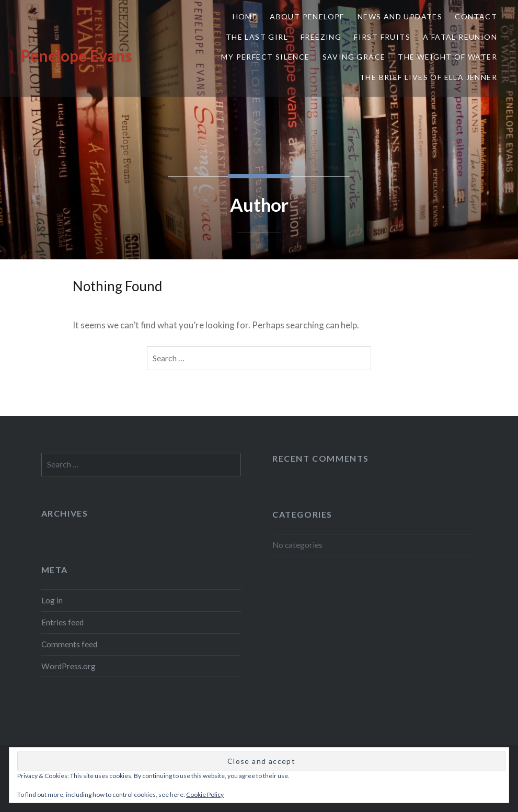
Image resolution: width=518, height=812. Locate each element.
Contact (476, 16)
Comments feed (69, 644)
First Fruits (382, 37)
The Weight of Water (447, 57)
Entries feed (62, 622)
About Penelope (307, 16)
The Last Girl (257, 37)
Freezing (321, 37)
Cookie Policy (205, 794)
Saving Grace (354, 57)
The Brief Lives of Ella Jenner (428, 77)
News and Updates (400, 16)
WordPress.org (68, 666)
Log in (52, 600)
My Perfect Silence (265, 57)
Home (245, 16)
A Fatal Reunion (460, 37)
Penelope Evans (76, 55)
